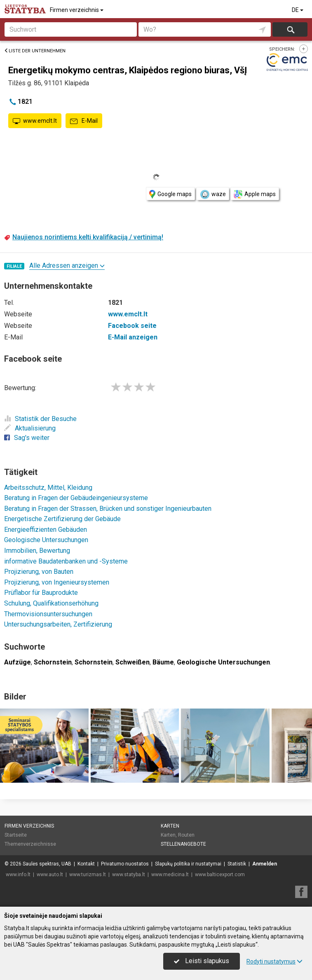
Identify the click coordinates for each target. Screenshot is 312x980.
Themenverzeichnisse (30, 844)
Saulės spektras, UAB (47, 864)
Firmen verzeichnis (77, 10)
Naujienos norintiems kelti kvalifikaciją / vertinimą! (88, 237)
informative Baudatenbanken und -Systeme (66, 561)
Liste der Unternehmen (35, 51)
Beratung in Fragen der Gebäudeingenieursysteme (76, 498)
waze (213, 194)
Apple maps (255, 194)
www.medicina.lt (170, 875)
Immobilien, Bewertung (37, 551)
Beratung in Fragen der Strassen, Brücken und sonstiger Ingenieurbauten (108, 509)
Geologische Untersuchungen (46, 540)
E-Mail (84, 121)
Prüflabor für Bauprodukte (41, 593)
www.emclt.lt (35, 121)
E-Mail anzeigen (133, 337)
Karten (170, 826)
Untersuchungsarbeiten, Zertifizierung (58, 624)
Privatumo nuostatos (125, 864)
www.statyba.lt (129, 875)
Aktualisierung (30, 428)
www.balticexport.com (220, 875)
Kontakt (86, 864)
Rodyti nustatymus (274, 961)
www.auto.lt (50, 875)
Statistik (237, 864)
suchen (290, 29)
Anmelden (265, 864)
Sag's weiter (27, 438)
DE (298, 10)
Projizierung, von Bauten (39, 572)
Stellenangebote (183, 844)
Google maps (170, 194)
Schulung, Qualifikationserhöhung (51, 603)
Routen (186, 835)
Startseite (16, 835)
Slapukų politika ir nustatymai (188, 864)
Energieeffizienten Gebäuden (46, 530)
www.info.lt (18, 875)
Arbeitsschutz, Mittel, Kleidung (48, 488)
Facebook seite (132, 326)
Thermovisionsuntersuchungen (48, 614)
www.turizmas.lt (88, 875)
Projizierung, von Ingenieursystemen (57, 582)
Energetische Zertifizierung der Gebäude (62, 519)
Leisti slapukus (202, 961)
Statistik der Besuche (40, 419)
